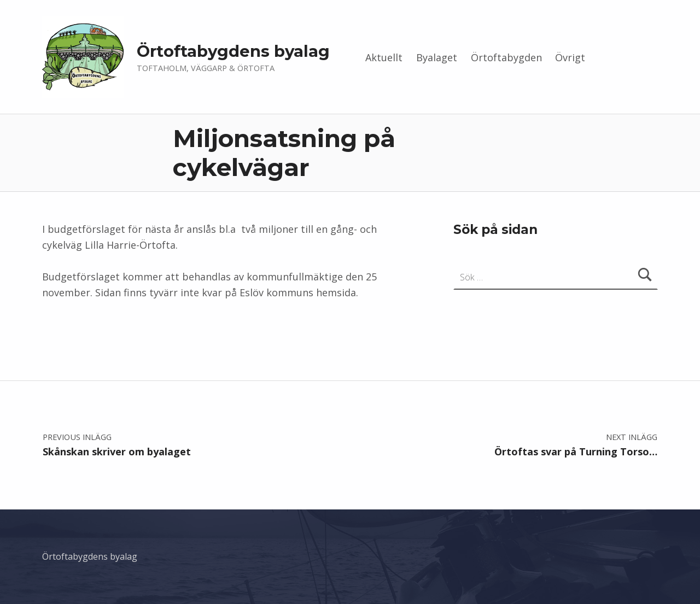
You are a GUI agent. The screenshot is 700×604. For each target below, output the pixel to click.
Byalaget (437, 57)
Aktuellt (384, 57)
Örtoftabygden (506, 57)
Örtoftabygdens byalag (233, 51)
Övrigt (570, 57)
